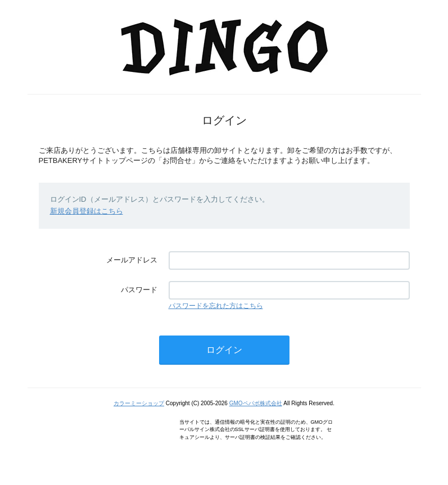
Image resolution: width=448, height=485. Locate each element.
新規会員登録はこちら (87, 211)
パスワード (139, 290)
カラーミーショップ (139, 403)
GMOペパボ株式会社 (256, 403)
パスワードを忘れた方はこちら (216, 306)
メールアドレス (132, 260)
